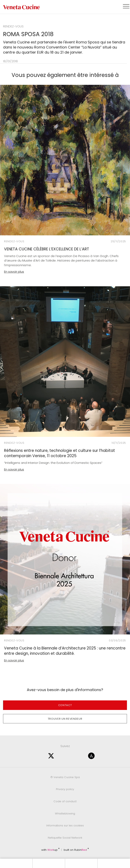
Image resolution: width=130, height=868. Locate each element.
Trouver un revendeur (65, 719)
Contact (65, 705)
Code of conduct (65, 801)
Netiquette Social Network (65, 838)
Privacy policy (65, 789)
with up (50, 850)
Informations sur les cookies (65, 825)
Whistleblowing (65, 814)
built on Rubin (76, 850)
